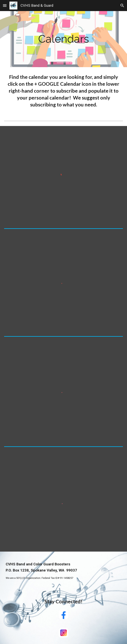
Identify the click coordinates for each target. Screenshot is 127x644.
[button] (5, 5)
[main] (64, 39)
